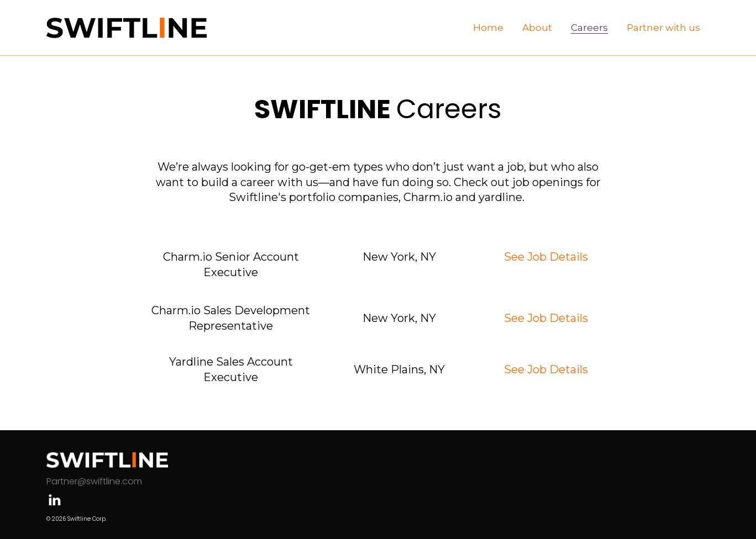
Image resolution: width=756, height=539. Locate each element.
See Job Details (546, 257)
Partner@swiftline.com (94, 481)
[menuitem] (488, 28)
